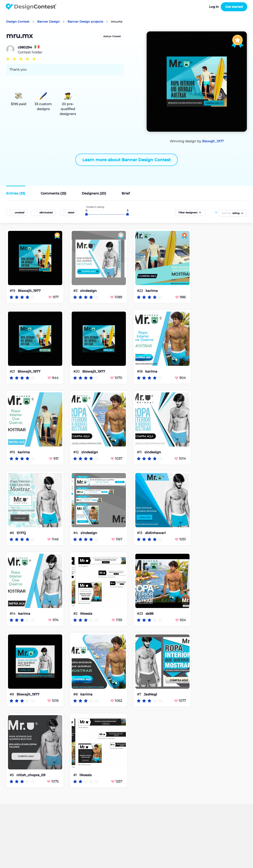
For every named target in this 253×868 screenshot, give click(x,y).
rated (71, 212)
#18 (140, 371)
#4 (76, 533)
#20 (77, 371)
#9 (12, 694)
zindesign (88, 291)
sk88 (149, 614)
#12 (76, 452)
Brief (126, 193)
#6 (12, 533)
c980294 (25, 47)
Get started (234, 7)
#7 (139, 694)
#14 (13, 614)
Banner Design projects (85, 22)
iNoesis (86, 614)
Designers (94, 193)
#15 (13, 452)
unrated (19, 212)
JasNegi (150, 694)
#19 (13, 291)
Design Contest (18, 22)
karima (152, 291)
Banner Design (48, 22)
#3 (76, 291)
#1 (75, 775)
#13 (140, 533)
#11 (140, 452)
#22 (140, 291)
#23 (140, 614)
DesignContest (31, 7)
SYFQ (21, 533)
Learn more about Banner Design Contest (126, 160)
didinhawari (155, 533)
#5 (12, 775)
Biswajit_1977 (213, 141)
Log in (214, 7)
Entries (16, 193)
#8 (76, 694)
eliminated (46, 212)
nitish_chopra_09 (31, 775)
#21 (13, 371)
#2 (76, 614)
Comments (53, 193)
